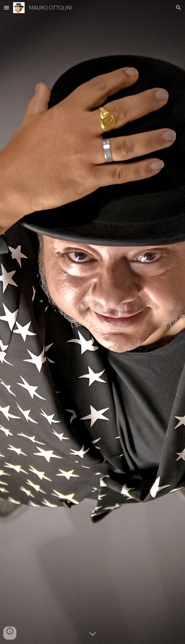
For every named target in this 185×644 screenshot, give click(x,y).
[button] (7, 8)
